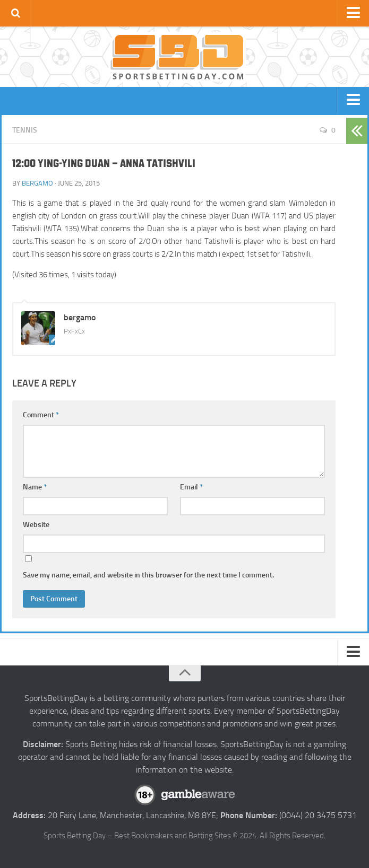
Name (35, 487)
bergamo (37, 183)
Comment (41, 415)
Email (191, 487)
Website (36, 525)
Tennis (25, 130)
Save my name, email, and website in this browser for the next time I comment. (148, 575)
